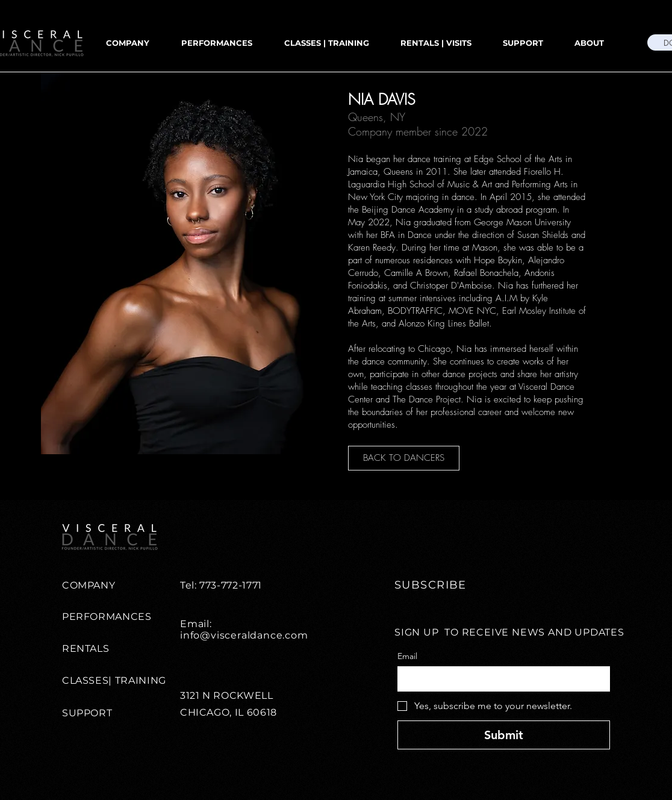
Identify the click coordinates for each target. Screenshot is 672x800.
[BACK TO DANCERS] (404, 458)
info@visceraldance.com (244, 635)
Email (407, 656)
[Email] (500, 679)
